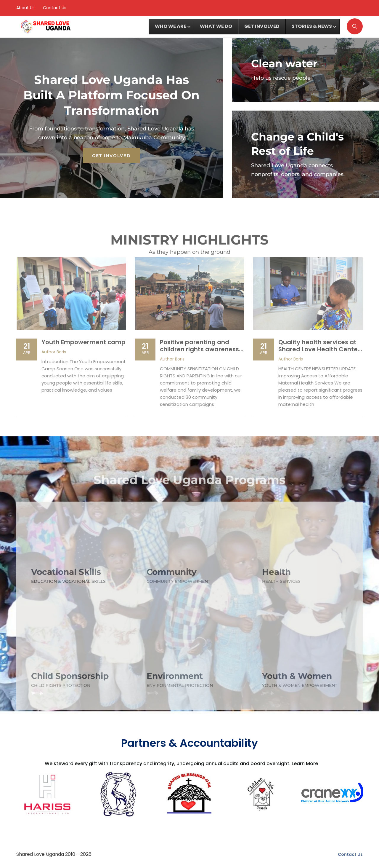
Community (172, 572)
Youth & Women (297, 676)
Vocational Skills (66, 572)
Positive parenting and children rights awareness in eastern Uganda (199, 349)
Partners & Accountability (189, 743)
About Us (25, 8)
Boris (54, 352)
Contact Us (55, 8)
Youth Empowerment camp (83, 342)
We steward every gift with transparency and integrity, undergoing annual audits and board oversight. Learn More (181, 764)
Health (276, 572)
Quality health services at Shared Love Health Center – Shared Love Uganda (319, 349)
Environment (175, 676)
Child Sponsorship (70, 676)
